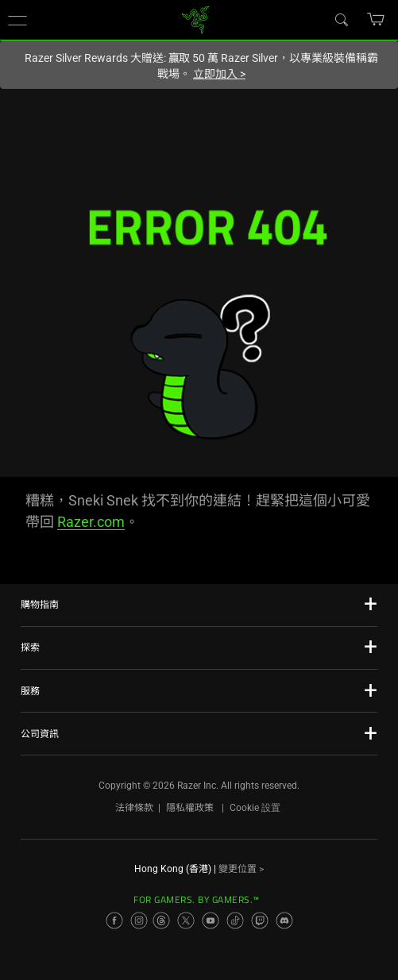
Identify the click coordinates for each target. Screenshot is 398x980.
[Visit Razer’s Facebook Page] (114, 920)
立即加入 (219, 74)
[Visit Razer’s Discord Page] (284, 920)
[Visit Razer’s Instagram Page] (139, 920)
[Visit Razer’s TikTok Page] (235, 920)
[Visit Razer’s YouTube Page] (211, 920)
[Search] (341, 19)
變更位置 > (241, 869)
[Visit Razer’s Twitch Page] (260, 920)
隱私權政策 (190, 808)
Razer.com (91, 522)
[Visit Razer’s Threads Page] (161, 920)
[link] (195, 19)
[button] (17, 20)
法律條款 (134, 808)
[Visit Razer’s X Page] (186, 920)
